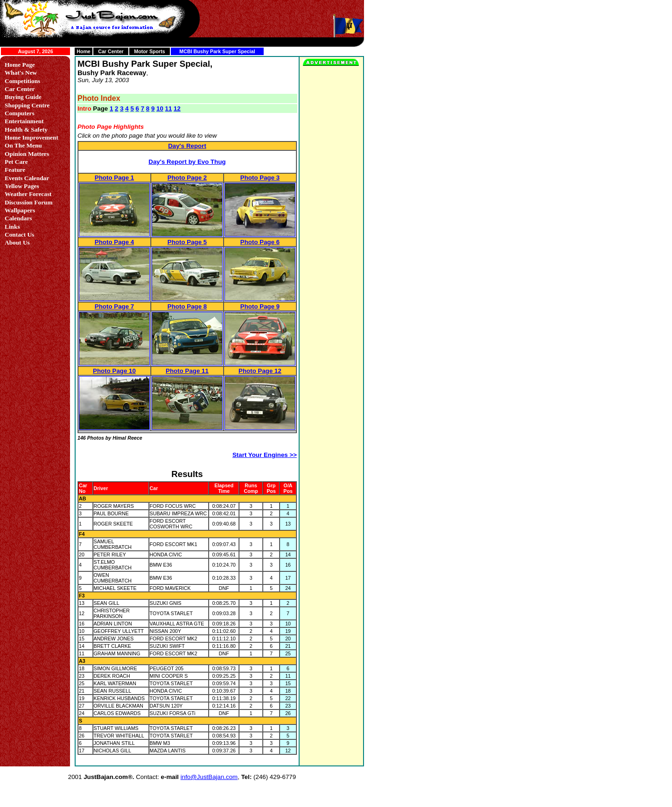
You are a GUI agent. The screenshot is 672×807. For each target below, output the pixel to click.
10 (160, 109)
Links (12, 227)
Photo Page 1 (114, 178)
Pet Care (16, 162)
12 (177, 109)
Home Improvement (31, 137)
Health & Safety (26, 130)
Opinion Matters (27, 154)
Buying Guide (23, 97)
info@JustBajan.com (209, 777)
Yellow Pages (22, 186)
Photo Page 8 (187, 306)
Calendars (18, 218)
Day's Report (187, 146)
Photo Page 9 (260, 306)
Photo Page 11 (187, 371)
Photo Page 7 (114, 306)
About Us (17, 242)
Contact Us (19, 235)
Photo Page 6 (260, 242)
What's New (21, 73)
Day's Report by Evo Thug (187, 162)
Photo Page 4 (114, 242)
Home (84, 51)
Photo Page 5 (187, 242)
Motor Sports (149, 51)
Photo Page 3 (260, 178)
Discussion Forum (29, 202)
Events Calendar (27, 178)
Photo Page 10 (114, 371)
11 (169, 109)
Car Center (111, 51)
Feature (15, 170)
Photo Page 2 (187, 178)
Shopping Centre (27, 105)
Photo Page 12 (260, 371)
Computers (20, 113)
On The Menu (23, 145)
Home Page (20, 65)
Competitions (22, 81)
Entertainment (24, 121)
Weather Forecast (28, 194)
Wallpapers (20, 210)
